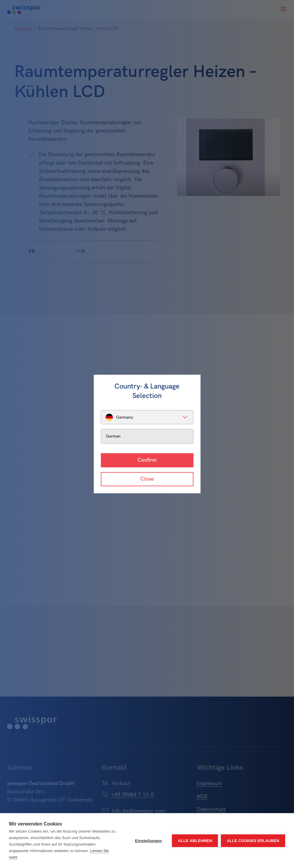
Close (147, 479)
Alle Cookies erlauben (253, 841)
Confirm (147, 460)
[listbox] (147, 417)
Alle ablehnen (195, 841)
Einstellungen (148, 841)
